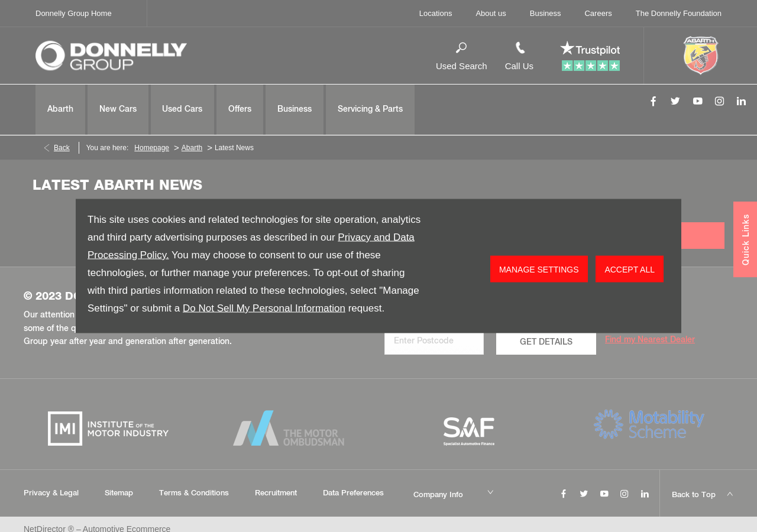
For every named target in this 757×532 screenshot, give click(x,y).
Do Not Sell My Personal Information (264, 308)
